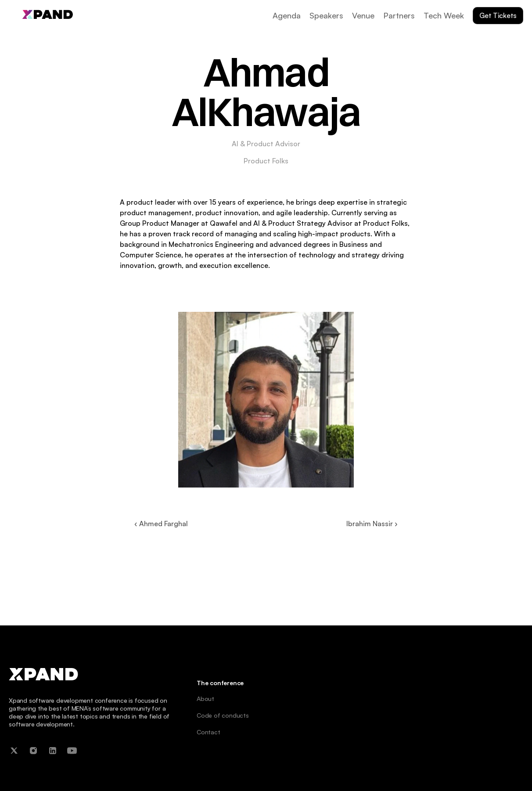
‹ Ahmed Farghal (161, 524)
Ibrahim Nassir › (372, 524)
